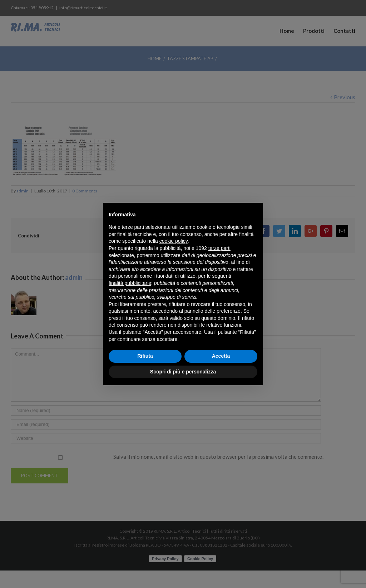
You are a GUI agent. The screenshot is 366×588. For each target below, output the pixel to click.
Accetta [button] (221, 356)
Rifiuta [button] (145, 356)
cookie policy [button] (174, 241)
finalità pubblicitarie (130, 283)
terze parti (219, 248)
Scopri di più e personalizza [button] (183, 372)
